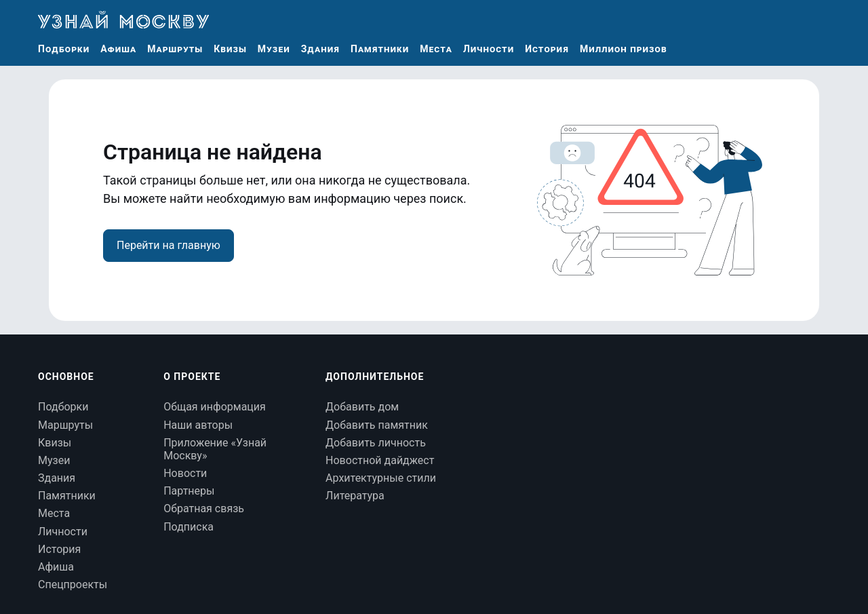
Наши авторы (198, 425)
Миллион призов (624, 49)
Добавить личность (376, 443)
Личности (489, 49)
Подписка (189, 527)
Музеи (274, 49)
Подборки (64, 49)
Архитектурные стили (381, 478)
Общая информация (215, 407)
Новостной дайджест (380, 460)
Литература (355, 496)
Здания (320, 49)
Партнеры (189, 491)
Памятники (380, 49)
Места (436, 49)
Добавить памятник (377, 425)
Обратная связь (204, 509)
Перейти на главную (169, 245)
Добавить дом (362, 407)
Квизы (230, 49)
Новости (185, 473)
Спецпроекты (73, 584)
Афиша (118, 49)
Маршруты (175, 49)
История (547, 49)
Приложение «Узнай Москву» (215, 449)
